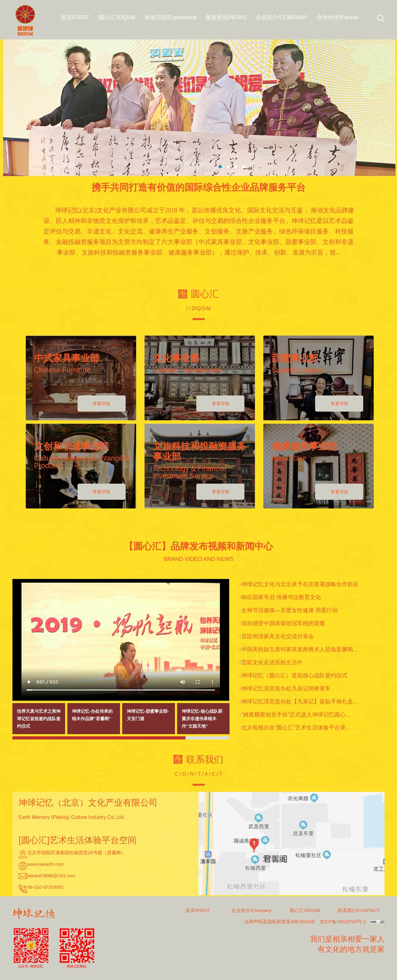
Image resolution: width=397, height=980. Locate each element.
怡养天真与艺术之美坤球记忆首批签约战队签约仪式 (39, 719)
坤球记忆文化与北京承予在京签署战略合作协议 (300, 584)
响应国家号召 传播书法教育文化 (281, 597)
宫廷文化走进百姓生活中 (272, 662)
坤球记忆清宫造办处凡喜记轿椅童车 (286, 689)
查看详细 (101, 404)
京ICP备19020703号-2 (343, 921)
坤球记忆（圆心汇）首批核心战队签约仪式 (294, 675)
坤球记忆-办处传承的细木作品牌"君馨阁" (92, 715)
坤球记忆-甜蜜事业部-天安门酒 (148, 715)
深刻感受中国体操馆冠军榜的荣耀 (283, 623)
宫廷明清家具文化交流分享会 (278, 636)
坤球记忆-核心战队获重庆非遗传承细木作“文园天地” (202, 719)
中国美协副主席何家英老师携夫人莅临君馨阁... (299, 649)
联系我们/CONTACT (359, 910)
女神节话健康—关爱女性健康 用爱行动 (290, 610)
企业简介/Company (251, 910)
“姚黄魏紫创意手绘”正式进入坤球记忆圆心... (296, 715)
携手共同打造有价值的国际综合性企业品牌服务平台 (198, 187)
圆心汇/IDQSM (305, 910)
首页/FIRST (198, 910)
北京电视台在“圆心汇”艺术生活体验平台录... (296, 728)
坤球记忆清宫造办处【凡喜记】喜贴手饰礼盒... (299, 702)
